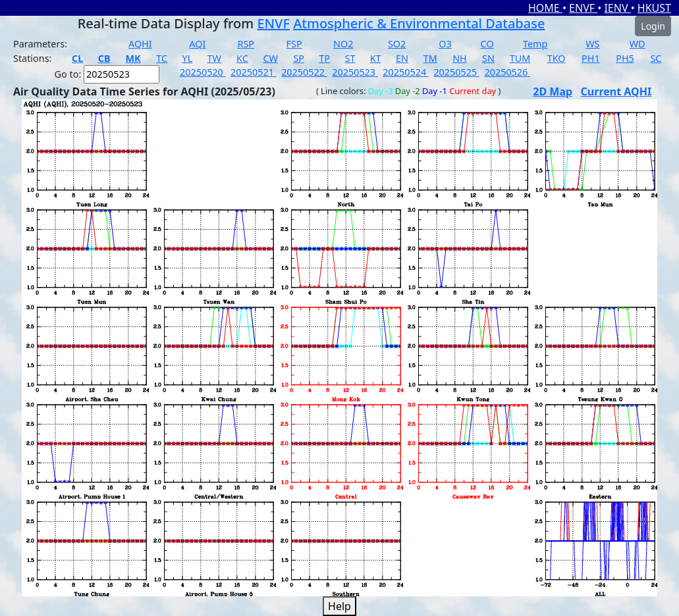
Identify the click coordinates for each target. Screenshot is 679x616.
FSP (294, 44)
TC (162, 58)
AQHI (140, 44)
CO (487, 44)
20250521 (254, 72)
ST (350, 58)
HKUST (654, 8)
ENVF (583, 8)
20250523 (355, 72)
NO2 (343, 44)
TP (324, 58)
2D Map (553, 91)
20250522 (304, 72)
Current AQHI (616, 91)
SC (656, 58)
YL (187, 58)
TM (430, 58)
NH (460, 58)
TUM (520, 58)
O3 (445, 44)
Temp (535, 44)
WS (592, 44)
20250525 (456, 72)
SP (299, 58)
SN (488, 58)
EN (402, 58)
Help (339, 606)
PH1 (591, 58)
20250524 (406, 72)
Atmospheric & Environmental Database (419, 23)
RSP (246, 44)
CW (270, 58)
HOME (545, 8)
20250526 (507, 72)
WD (638, 44)
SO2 (397, 44)
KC (242, 58)
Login (653, 26)
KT (376, 58)
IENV (617, 8)
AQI (197, 44)
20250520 (203, 72)
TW (214, 58)
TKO (557, 58)
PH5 (625, 58)
